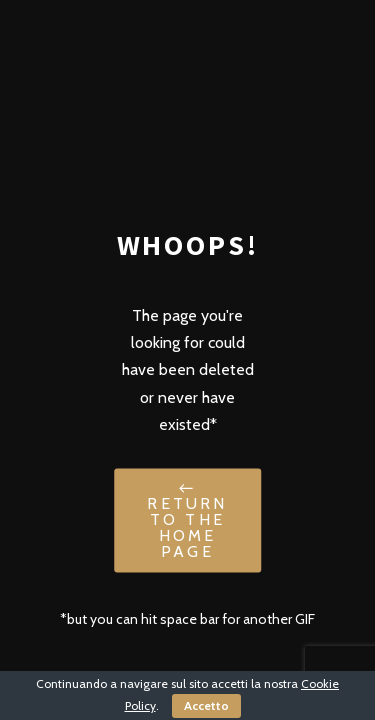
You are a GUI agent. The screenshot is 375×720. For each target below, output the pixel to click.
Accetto (206, 705)
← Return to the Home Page (187, 520)
